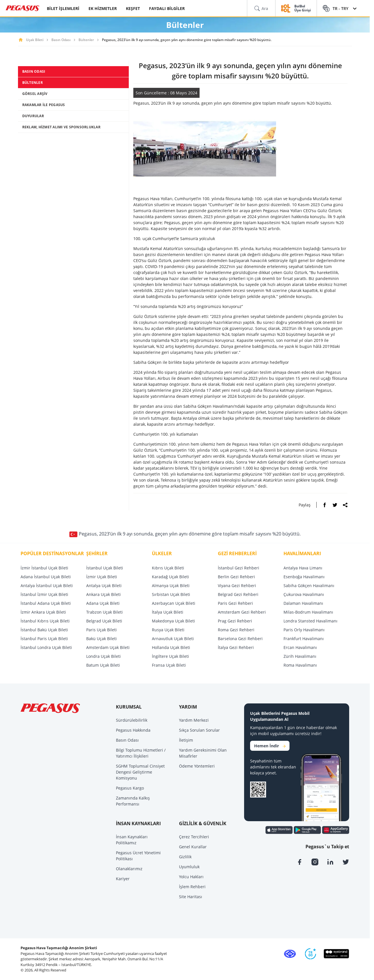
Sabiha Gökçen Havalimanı (309, 586)
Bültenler (86, 40)
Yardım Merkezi (194, 720)
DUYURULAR (33, 116)
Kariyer (123, 879)
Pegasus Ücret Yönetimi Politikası (138, 856)
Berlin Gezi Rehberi (236, 577)
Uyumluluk (189, 867)
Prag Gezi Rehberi (235, 621)
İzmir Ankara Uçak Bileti (43, 612)
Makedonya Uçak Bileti (173, 621)
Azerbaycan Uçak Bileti (174, 603)
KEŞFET (133, 8)
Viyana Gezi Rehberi (237, 586)
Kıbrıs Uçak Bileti (168, 568)
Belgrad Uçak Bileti (104, 621)
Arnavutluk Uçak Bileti (173, 639)
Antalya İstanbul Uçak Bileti (47, 586)
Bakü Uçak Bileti (101, 639)
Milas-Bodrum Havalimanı (308, 612)
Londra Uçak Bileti (103, 656)
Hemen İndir (270, 746)
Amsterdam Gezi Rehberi (242, 612)
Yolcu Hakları (191, 877)
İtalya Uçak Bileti (168, 612)
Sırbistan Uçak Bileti (171, 594)
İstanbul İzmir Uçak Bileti (44, 594)
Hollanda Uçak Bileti (171, 647)
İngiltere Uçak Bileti (170, 656)
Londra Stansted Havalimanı (310, 621)
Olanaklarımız (129, 869)
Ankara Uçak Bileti (103, 594)
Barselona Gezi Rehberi (240, 639)
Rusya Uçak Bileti (168, 630)
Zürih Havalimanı (300, 656)
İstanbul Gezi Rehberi (239, 568)
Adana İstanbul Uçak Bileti (46, 577)
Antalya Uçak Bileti (104, 586)
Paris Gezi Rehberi (235, 603)
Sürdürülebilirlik (132, 720)
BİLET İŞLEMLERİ (63, 8)
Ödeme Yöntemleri (197, 766)
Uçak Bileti (35, 40)
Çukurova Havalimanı (304, 594)
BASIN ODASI (34, 71)
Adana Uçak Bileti (103, 603)
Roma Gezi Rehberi (236, 630)
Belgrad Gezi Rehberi (238, 594)
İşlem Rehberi (192, 887)
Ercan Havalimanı (300, 647)
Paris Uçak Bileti (101, 630)
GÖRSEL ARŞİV (35, 94)
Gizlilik (185, 857)
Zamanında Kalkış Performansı (133, 801)
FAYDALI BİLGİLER (167, 8)
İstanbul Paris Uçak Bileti (44, 639)
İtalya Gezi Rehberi (236, 647)
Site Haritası (191, 897)
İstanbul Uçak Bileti (105, 568)
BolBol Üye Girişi (303, 8)
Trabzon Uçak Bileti (104, 612)
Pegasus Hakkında (133, 730)
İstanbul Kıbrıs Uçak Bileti (45, 621)
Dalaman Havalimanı (303, 603)
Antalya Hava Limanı (303, 568)
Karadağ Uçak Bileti (170, 577)
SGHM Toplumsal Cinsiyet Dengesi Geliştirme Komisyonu (140, 772)
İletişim (186, 740)
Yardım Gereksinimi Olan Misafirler (203, 753)
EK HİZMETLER (103, 8)
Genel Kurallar (193, 847)
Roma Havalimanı (300, 665)
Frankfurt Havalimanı (304, 639)
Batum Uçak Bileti (103, 665)
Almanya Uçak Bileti (171, 586)
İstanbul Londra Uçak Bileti (46, 647)
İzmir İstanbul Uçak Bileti (44, 568)
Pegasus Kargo (130, 788)
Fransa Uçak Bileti (169, 665)
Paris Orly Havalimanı (304, 630)
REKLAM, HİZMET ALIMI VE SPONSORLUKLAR (61, 127)
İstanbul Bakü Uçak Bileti (44, 630)
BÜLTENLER (33, 83)
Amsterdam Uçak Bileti (108, 647)
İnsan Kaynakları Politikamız (132, 840)
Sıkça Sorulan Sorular (199, 730)
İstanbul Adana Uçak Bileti (46, 603)
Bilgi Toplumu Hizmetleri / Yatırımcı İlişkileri (141, 753)
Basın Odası (61, 40)
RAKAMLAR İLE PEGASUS (44, 105)
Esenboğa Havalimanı (304, 577)
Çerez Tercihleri (194, 837)
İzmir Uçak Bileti (102, 577)
